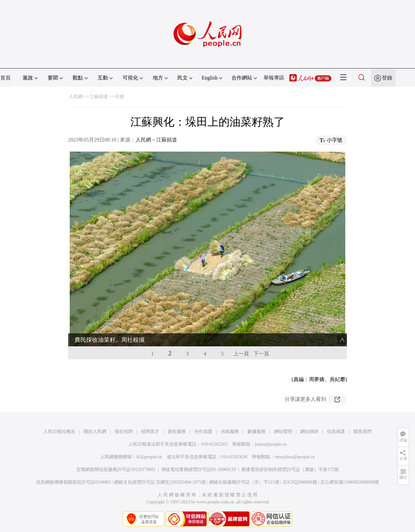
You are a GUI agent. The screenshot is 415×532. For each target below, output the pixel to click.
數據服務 (256, 432)
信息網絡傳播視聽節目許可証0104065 (73, 482)
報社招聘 (124, 432)
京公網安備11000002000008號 (350, 482)
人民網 (76, 97)
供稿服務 (230, 432)
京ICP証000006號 (300, 482)
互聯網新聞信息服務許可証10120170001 (116, 470)
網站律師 (309, 432)
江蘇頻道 (99, 97)
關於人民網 (95, 432)
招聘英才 (150, 432)
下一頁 (261, 354)
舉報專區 (274, 78)
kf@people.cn (149, 457)
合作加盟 (203, 432)
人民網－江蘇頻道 (156, 140)
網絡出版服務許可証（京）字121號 (244, 482)
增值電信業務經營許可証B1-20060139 (199, 470)
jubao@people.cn (271, 444)
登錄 (387, 78)
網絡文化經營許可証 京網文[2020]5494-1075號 (160, 482)
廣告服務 (177, 432)
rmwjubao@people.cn (295, 457)
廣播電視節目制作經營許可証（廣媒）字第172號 (290, 470)
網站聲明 (283, 432)
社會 (120, 97)
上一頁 (241, 354)
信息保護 (336, 432)
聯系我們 (362, 432)
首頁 (6, 78)
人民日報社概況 (59, 432)
